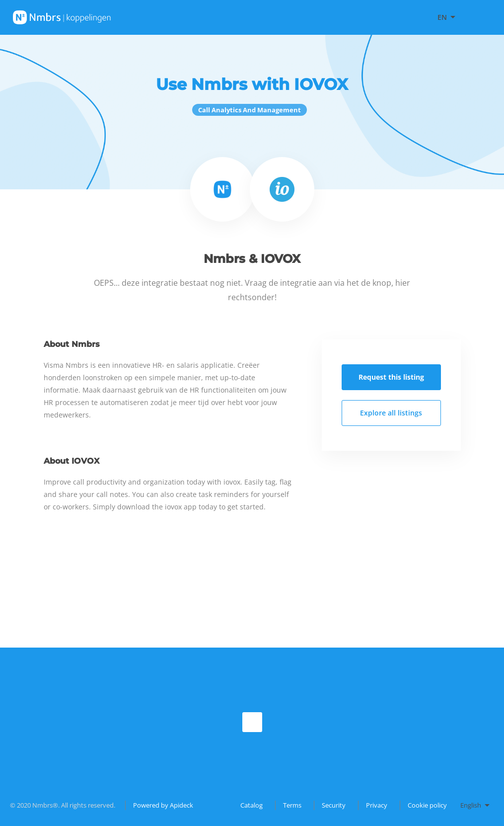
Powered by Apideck (163, 805)
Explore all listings (391, 413)
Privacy (377, 805)
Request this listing (391, 377)
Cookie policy (427, 805)
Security (334, 805)
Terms (292, 805)
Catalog (252, 805)
